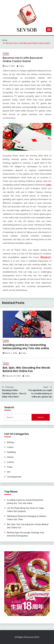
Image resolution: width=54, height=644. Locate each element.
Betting (10, 442)
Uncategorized (14, 477)
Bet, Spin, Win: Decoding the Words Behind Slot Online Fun (26, 369)
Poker (10, 467)
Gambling (11, 452)
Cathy (21, 66)
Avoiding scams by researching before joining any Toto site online (26, 347)
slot (9, 472)
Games (10, 457)
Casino (6, 53)
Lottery (10, 462)
